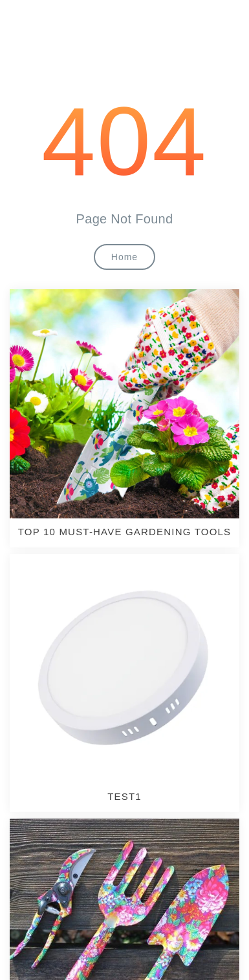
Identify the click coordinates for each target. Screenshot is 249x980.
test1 (124, 796)
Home (124, 257)
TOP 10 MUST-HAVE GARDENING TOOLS (125, 532)
